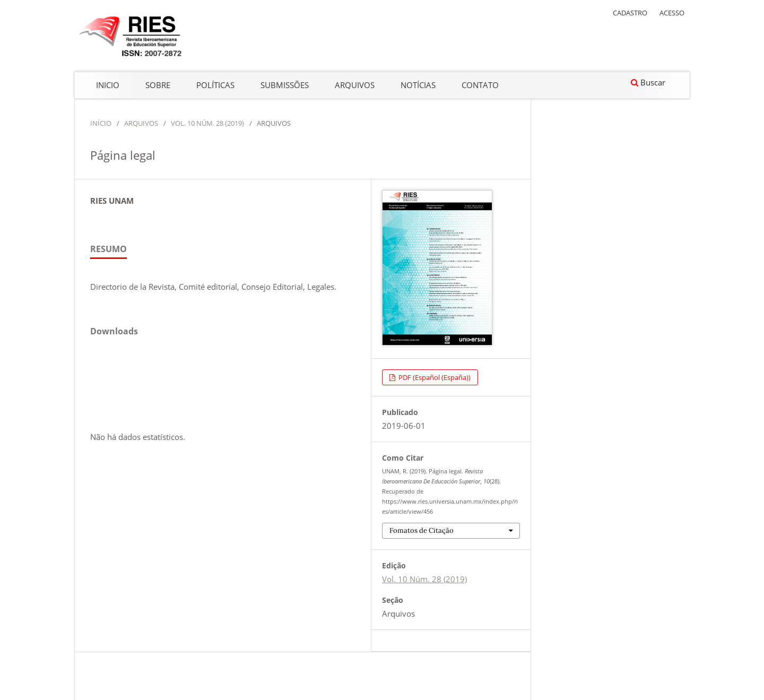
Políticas (215, 85)
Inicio (108, 85)
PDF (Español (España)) (434, 377)
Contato (480, 85)
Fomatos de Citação (422, 530)
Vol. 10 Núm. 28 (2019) (207, 123)
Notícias (418, 85)
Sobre (158, 85)
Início (101, 123)
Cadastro (630, 13)
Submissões (285, 85)
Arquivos (355, 85)
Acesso (672, 13)
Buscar (648, 82)
